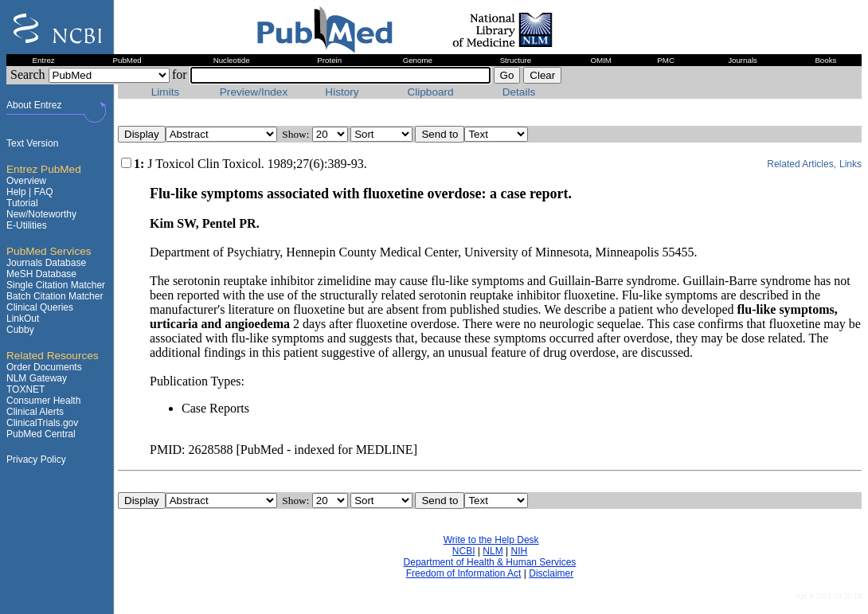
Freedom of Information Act (464, 573)
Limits (166, 92)
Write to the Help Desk (491, 540)
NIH (519, 551)
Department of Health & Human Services (490, 562)
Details (519, 92)
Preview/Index (254, 92)
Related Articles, (802, 164)
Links (850, 164)
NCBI (464, 551)
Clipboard (430, 92)
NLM (493, 551)
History (342, 92)
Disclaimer (551, 573)
